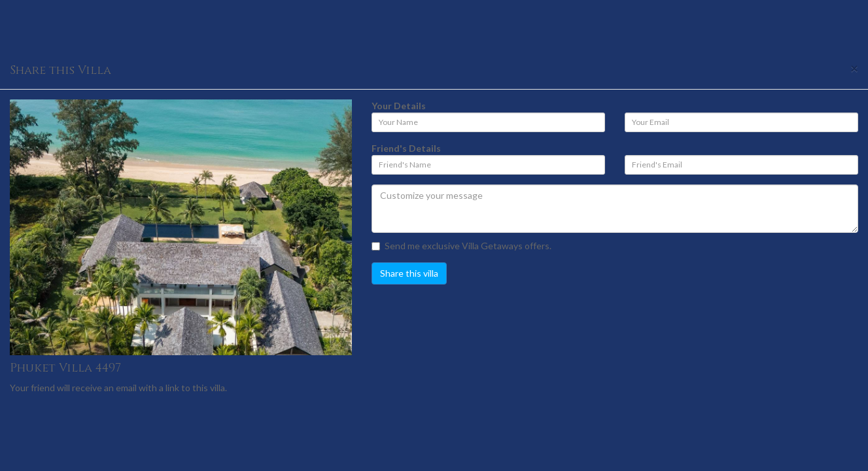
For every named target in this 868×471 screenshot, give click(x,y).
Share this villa (409, 273)
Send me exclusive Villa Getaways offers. (461, 246)
